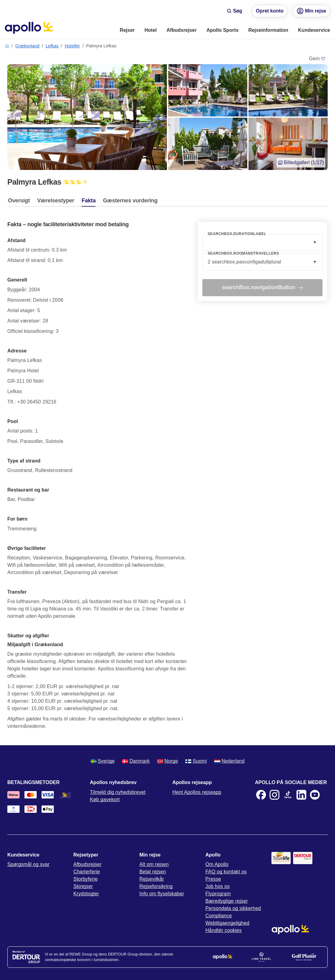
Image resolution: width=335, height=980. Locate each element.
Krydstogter (86, 894)
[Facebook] (261, 795)
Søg (234, 11)
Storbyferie (86, 879)
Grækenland (27, 46)
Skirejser (83, 886)
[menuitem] (127, 31)
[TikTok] (288, 795)
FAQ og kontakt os (226, 872)
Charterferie (87, 872)
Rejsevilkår (152, 879)
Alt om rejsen (154, 864)
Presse (213, 879)
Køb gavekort (105, 799)
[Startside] (29, 28)
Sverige (103, 761)
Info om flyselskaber (162, 894)
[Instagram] (274, 795)
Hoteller (72, 46)
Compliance (219, 916)
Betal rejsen (153, 872)
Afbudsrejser (87, 864)
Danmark (136, 761)
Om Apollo (217, 864)
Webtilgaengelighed (227, 923)
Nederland (230, 761)
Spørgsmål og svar (28, 864)
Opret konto (270, 11)
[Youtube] (315, 795)
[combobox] (262, 242)
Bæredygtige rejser (227, 901)
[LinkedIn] (301, 795)
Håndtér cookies (224, 930)
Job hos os (217, 886)
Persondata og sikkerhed (233, 908)
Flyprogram (218, 894)
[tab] (20, 202)
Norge (168, 761)
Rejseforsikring (156, 886)
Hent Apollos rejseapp (197, 792)
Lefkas (52, 46)
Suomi (196, 761)
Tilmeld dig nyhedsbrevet (118, 792)
